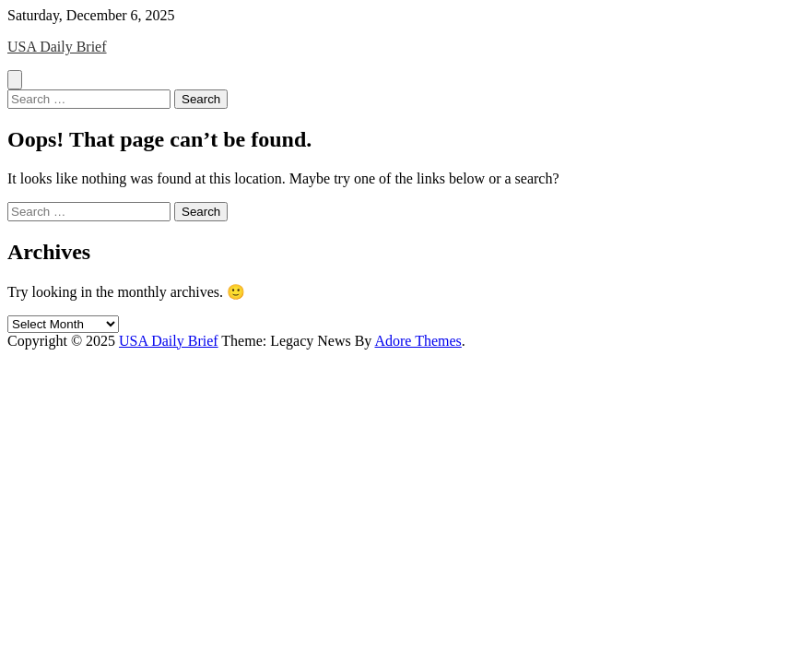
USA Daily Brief (57, 47)
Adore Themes (418, 341)
